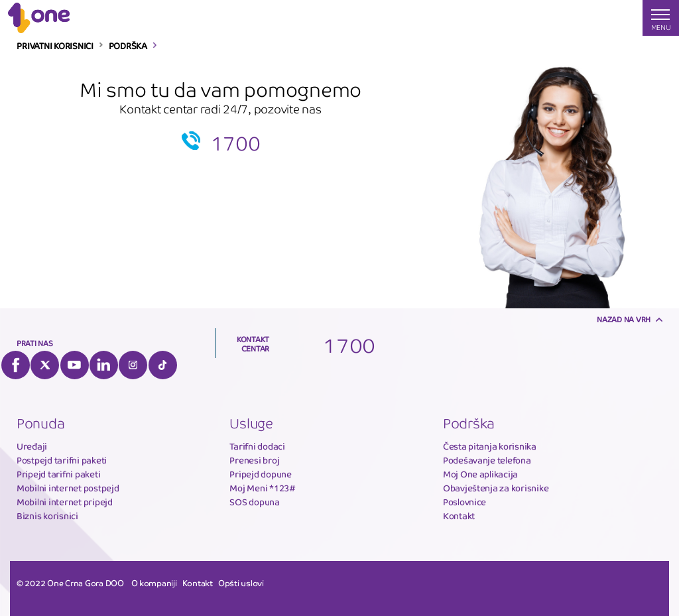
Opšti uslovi (241, 584)
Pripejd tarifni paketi (58, 474)
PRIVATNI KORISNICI (55, 46)
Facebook (16, 365)
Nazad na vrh (624, 320)
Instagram (133, 365)
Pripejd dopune (260, 474)
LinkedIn (104, 365)
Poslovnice (464, 502)
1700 (236, 144)
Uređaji (32, 447)
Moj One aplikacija (480, 474)
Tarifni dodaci (257, 447)
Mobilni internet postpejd (68, 488)
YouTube (75, 365)
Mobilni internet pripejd (65, 502)
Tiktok (163, 365)
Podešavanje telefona (487, 461)
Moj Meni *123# (262, 488)
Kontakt (459, 516)
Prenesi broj (254, 461)
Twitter (45, 365)
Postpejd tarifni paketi (62, 461)
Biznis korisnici (47, 516)
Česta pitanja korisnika (490, 447)
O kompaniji (154, 584)
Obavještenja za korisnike (496, 488)
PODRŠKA (128, 46)
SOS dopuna (254, 502)
